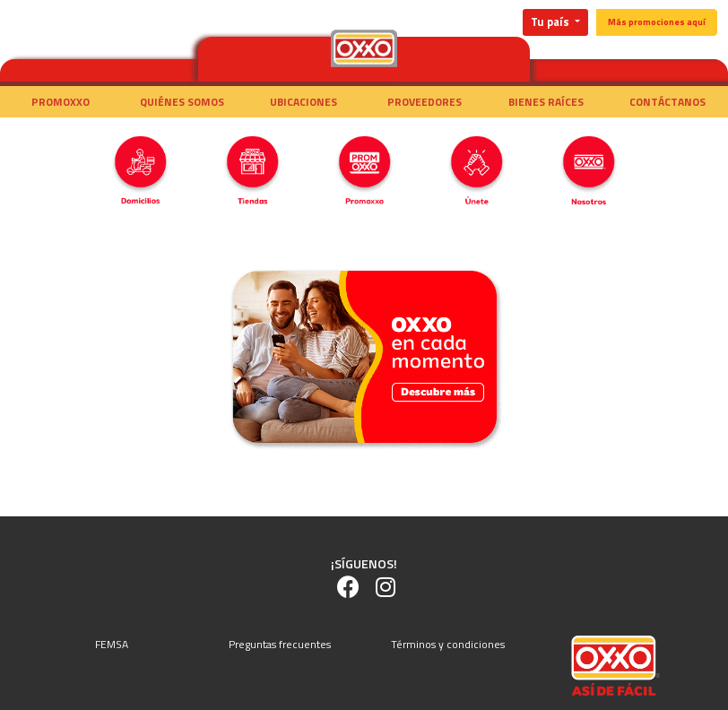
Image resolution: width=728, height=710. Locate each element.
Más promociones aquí (657, 22)
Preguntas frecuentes (280, 644)
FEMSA (112, 644)
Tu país (551, 22)
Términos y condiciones (448, 644)
